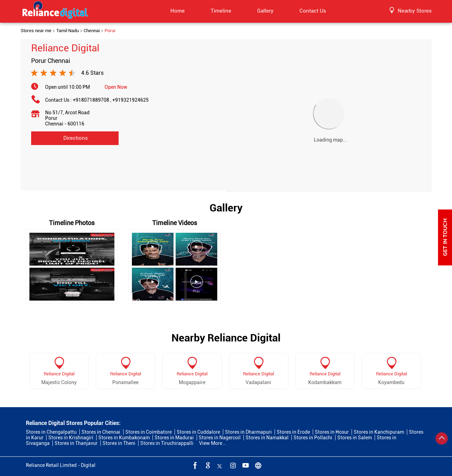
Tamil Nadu (68, 31)
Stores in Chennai (101, 432)
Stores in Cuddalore (198, 432)
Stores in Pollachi (313, 438)
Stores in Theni (119, 443)
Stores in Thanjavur (76, 443)
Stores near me (36, 31)
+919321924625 (130, 100)
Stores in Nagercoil (220, 438)
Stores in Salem (355, 438)
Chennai (92, 31)
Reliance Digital (59, 374)
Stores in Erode (293, 432)
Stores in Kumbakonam (124, 438)
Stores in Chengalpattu (51, 432)
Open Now (116, 87)
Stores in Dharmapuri (248, 432)
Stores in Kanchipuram (379, 432)
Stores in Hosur (332, 432)
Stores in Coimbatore (149, 432)
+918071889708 (93, 100)
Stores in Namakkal (267, 438)
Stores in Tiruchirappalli (167, 443)
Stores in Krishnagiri (71, 438)
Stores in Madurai (174, 438)
